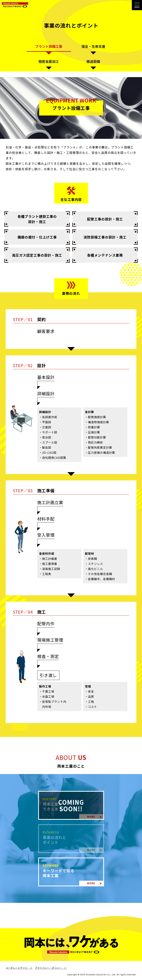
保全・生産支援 (93, 46)
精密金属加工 (49, 61)
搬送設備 (93, 61)
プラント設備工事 (49, 46)
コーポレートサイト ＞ (19, 968)
